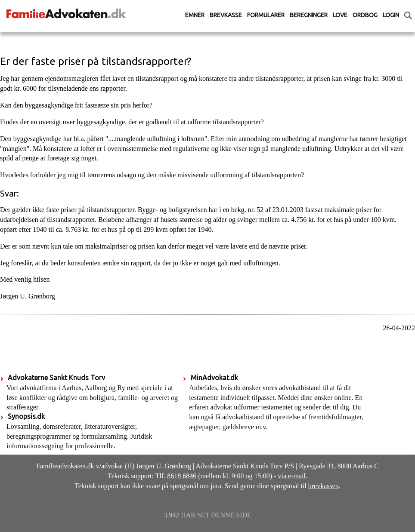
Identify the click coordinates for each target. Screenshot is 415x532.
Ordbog (365, 15)
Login (391, 15)
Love (340, 15)
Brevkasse (226, 15)
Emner (195, 15)
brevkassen (324, 486)
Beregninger (309, 15)
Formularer (266, 15)
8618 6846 (182, 476)
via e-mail (292, 476)
